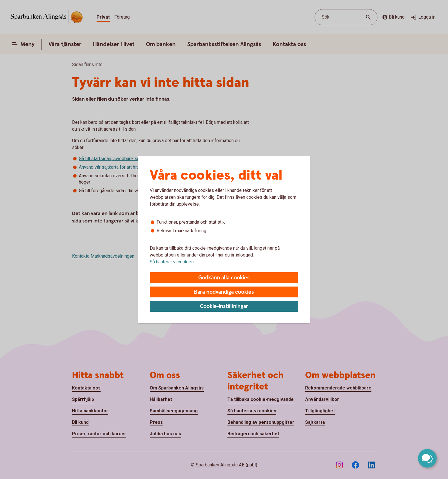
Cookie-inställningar (224, 306)
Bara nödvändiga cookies (224, 292)
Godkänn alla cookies (224, 278)
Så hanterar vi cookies (172, 262)
